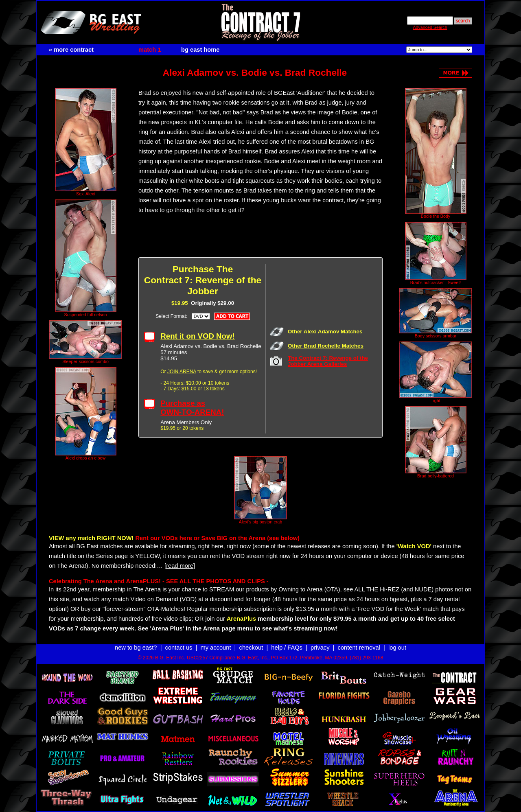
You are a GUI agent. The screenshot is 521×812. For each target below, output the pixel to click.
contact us (179, 648)
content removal (359, 648)
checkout (251, 648)
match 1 (150, 50)
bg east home (200, 50)
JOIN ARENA (182, 372)
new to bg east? (136, 648)
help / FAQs (287, 648)
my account (216, 648)
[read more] (180, 566)
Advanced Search (430, 27)
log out (397, 648)
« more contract (71, 50)
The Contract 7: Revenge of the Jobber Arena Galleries (328, 361)
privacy (320, 648)
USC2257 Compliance (211, 658)
